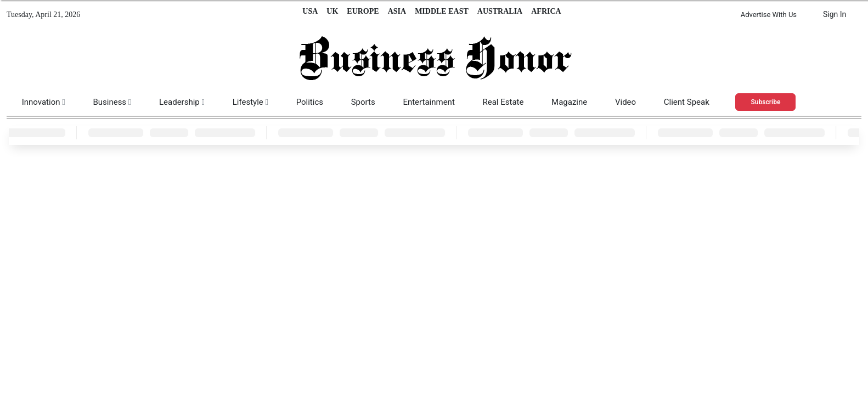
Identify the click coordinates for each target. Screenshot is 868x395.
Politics (310, 102)
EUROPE (363, 11)
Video (625, 102)
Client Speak (687, 102)
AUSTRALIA (500, 11)
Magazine (569, 102)
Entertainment (429, 102)
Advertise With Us (769, 15)
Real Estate (503, 102)
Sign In (835, 14)
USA (310, 11)
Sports (363, 102)
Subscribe (766, 102)
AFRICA (546, 11)
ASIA (397, 11)
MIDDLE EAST (442, 11)
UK (332, 11)
